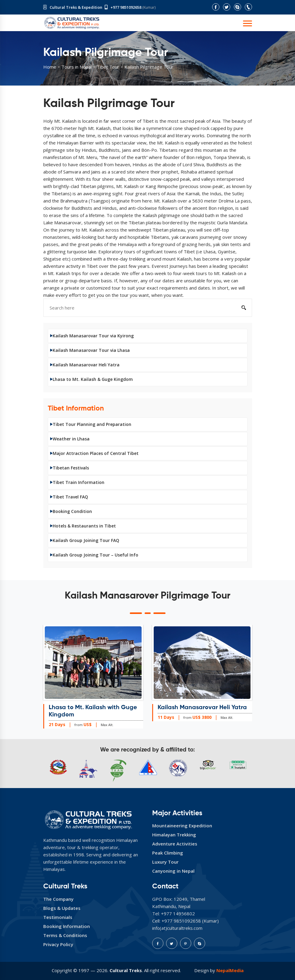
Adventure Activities (175, 844)
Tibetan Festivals (71, 468)
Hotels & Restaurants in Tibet (84, 526)
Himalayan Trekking (174, 835)
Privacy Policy (58, 944)
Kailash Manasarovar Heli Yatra (86, 365)
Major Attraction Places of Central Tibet (96, 453)
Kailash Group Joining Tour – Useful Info (95, 555)
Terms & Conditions (65, 935)
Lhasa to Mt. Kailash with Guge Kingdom (93, 711)
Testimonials (58, 917)
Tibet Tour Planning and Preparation (92, 424)
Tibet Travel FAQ (70, 497)
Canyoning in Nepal (173, 871)
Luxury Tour (165, 862)
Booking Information (67, 926)
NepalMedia (230, 970)
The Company (58, 899)
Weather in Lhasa (71, 439)
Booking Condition (72, 511)
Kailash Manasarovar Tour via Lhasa (91, 350)
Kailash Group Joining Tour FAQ (86, 540)
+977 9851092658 (126, 7)
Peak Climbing (168, 853)
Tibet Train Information (79, 482)
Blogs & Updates (62, 908)
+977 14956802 (178, 913)
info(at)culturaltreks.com (177, 928)
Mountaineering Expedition (182, 826)
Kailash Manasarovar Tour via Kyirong (93, 336)
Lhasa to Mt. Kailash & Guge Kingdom (93, 379)
